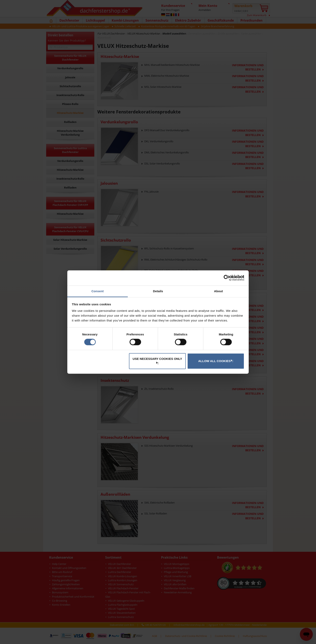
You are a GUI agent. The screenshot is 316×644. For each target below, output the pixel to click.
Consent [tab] (98, 291)
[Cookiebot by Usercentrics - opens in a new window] (227, 278)
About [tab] (218, 291)
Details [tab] (158, 291)
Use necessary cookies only (157, 361)
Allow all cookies (215, 361)
